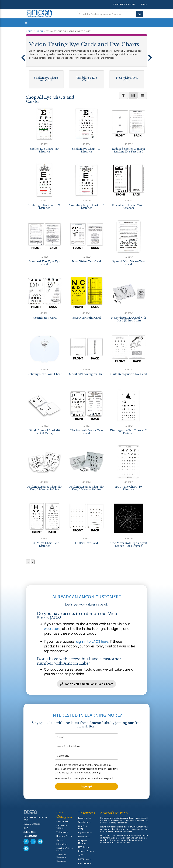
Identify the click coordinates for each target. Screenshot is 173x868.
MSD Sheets (83, 847)
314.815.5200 (29, 832)
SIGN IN (144, 4)
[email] (86, 746)
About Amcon (62, 821)
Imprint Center (85, 863)
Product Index (84, 818)
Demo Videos (84, 837)
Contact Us (61, 861)
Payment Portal (85, 832)
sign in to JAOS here (92, 642)
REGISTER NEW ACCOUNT (124, 4)
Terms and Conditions (61, 856)
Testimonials (62, 832)
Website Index (84, 822)
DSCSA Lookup (85, 859)
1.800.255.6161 (30, 836)
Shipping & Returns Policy (65, 849)
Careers (60, 840)
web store (52, 629)
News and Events (64, 836)
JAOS (81, 855)
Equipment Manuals (83, 842)
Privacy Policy (63, 844)
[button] (23, 56)
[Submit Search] (140, 14)
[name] (86, 737)
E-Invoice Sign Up (86, 851)
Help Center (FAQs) (83, 827)
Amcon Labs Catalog (62, 827)
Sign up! (86, 786)
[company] (86, 756)
